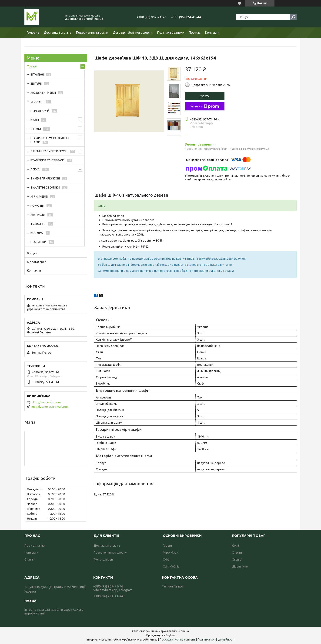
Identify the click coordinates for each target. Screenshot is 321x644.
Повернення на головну (110, 552)
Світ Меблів (171, 566)
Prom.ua (183, 631)
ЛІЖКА (35, 169)
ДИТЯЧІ (36, 83)
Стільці (237, 559)
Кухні (235, 545)
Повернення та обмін (92, 33)
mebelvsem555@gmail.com (50, 407)
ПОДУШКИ (38, 242)
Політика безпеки (171, 33)
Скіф (166, 559)
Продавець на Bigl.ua (160, 635)
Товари (32, 66)
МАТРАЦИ (38, 215)
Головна (33, 33)
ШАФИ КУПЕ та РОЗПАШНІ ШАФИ (50, 140)
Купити (205, 96)
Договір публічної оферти (133, 33)
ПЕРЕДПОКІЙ (40, 111)
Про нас (195, 33)
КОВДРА (37, 233)
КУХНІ (35, 120)
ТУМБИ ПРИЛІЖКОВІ (45, 178)
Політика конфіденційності (216, 639)
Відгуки (32, 253)
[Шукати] (293, 17)
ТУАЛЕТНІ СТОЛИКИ (45, 187)
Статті (29, 559)
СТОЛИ (36, 129)
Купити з (205, 106)
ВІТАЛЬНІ (37, 74)
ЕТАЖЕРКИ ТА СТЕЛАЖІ (47, 160)
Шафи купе (240, 566)
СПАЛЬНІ (37, 102)
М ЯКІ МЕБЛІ (39, 196)
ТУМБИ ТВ (38, 224)
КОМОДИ (37, 206)
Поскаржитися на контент (177, 639)
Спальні (237, 552)
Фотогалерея (37, 262)
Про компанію (35, 545)
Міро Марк (171, 552)
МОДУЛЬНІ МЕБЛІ (43, 93)
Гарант (168, 545)
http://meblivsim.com (46, 402)
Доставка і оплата (58, 33)
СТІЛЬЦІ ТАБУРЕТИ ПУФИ (49, 151)
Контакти (212, 33)
